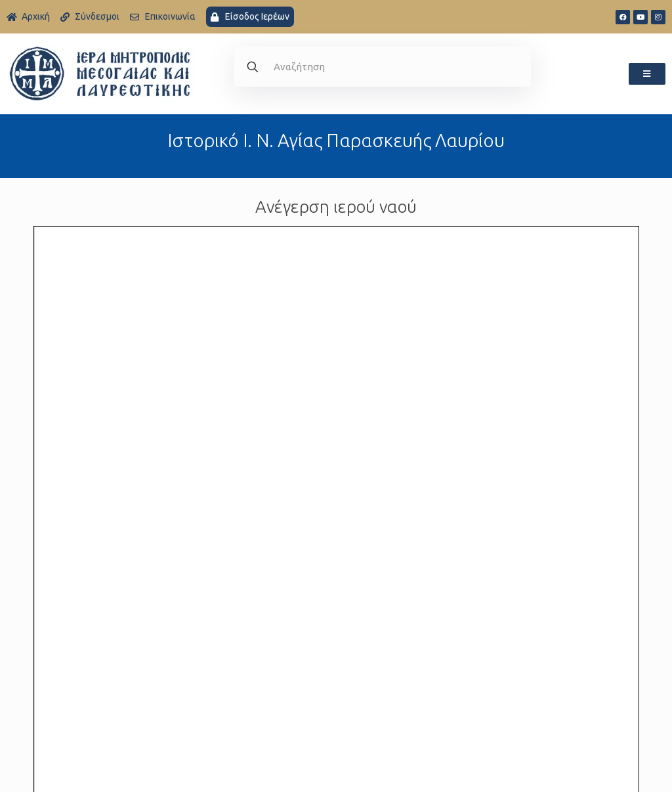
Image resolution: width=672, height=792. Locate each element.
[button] (647, 74)
